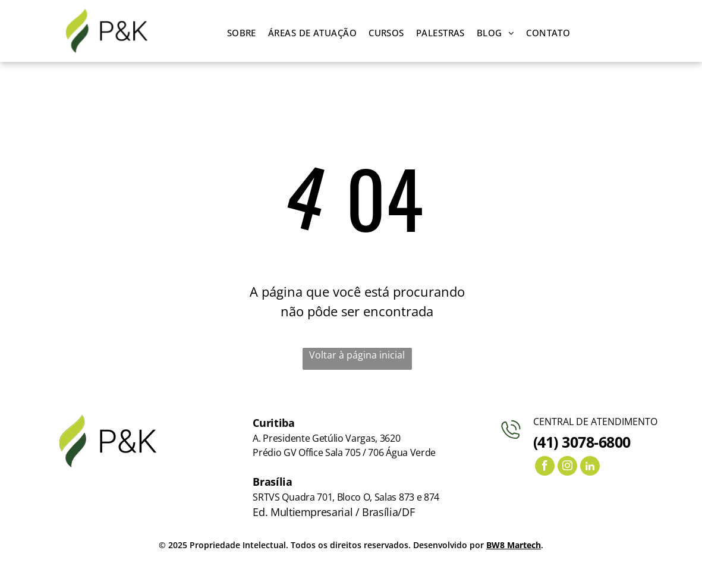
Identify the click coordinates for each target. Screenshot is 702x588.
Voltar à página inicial (357, 355)
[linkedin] (590, 467)
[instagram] (567, 467)
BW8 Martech (514, 545)
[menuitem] (242, 33)
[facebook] (545, 467)
